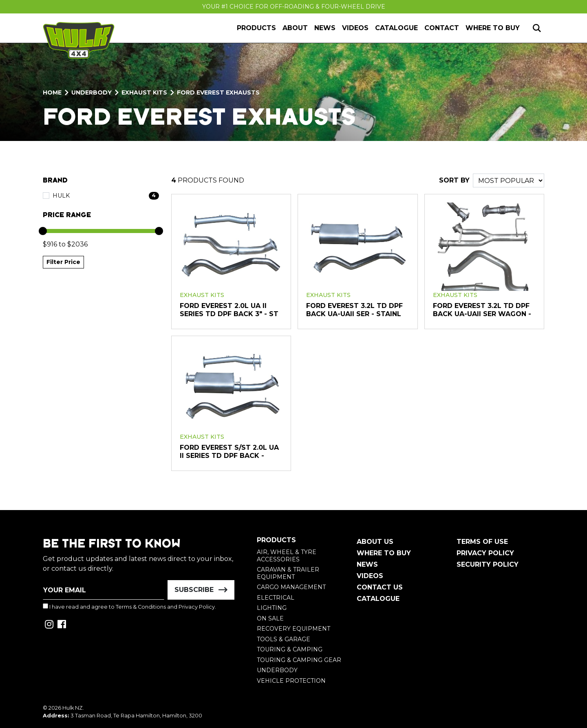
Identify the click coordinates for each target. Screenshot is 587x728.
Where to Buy (493, 28)
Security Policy (488, 564)
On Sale (270, 618)
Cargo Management (291, 587)
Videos (355, 28)
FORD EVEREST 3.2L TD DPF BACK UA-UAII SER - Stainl (354, 310)
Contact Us (380, 587)
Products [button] (256, 28)
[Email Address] (104, 590)
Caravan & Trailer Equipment (288, 573)
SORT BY (454, 180)
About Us (375, 542)
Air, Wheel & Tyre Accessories (287, 556)
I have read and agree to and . (129, 607)
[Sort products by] (509, 180)
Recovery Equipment (293, 629)
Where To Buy (384, 553)
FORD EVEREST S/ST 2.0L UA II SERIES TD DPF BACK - (229, 452)
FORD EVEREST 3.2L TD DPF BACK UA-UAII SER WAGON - (482, 310)
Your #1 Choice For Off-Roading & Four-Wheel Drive (294, 7)
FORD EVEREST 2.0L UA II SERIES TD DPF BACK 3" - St (229, 310)
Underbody (277, 670)
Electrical (276, 598)
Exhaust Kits (202, 295)
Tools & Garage (284, 639)
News (325, 28)
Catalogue (396, 28)
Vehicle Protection (291, 681)
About (295, 28)
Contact (442, 28)
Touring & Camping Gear (299, 660)
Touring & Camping (290, 649)
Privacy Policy (197, 607)
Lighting (272, 608)
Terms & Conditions (141, 607)
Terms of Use (482, 542)
